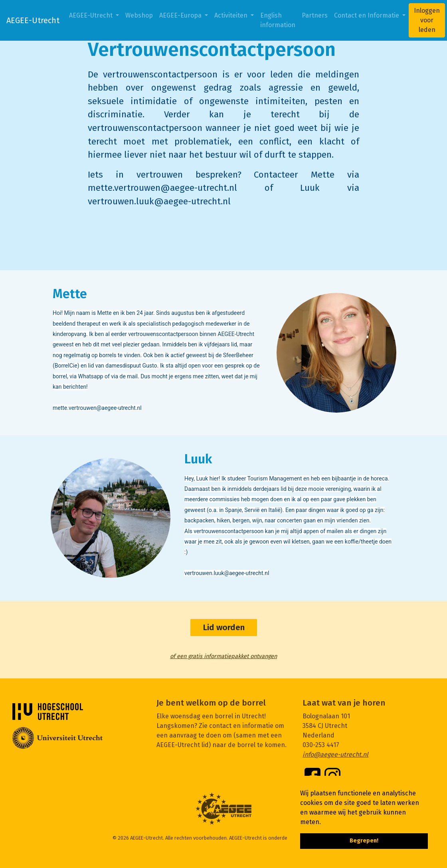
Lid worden (224, 628)
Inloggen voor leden (427, 20)
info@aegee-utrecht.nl (335, 754)
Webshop (139, 15)
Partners (315, 15)
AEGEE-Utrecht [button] (92, 15)
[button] (324, 823)
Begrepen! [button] (364, 841)
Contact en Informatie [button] (367, 15)
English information (278, 20)
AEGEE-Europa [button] (181, 15)
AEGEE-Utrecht (33, 20)
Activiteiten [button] (232, 15)
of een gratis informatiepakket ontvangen (223, 656)
